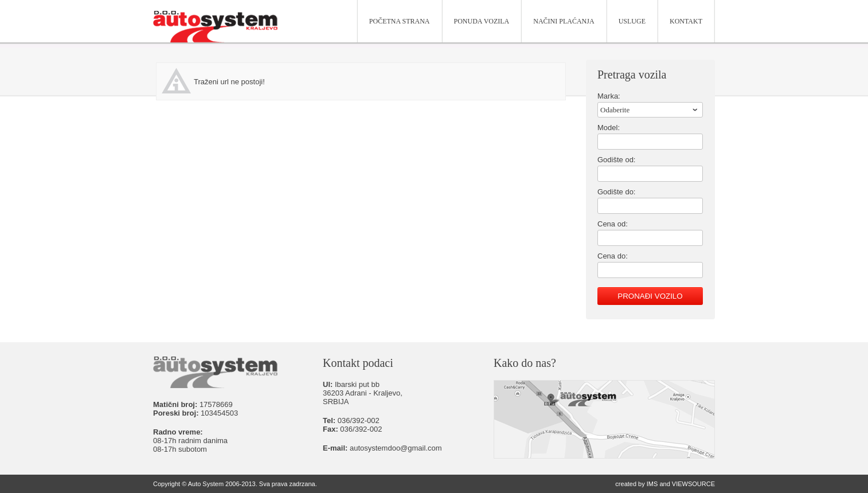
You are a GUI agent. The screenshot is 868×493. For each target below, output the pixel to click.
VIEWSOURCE (693, 484)
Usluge (632, 21)
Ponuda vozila (482, 21)
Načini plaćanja (564, 21)
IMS (652, 484)
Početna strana (400, 21)
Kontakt (686, 21)
